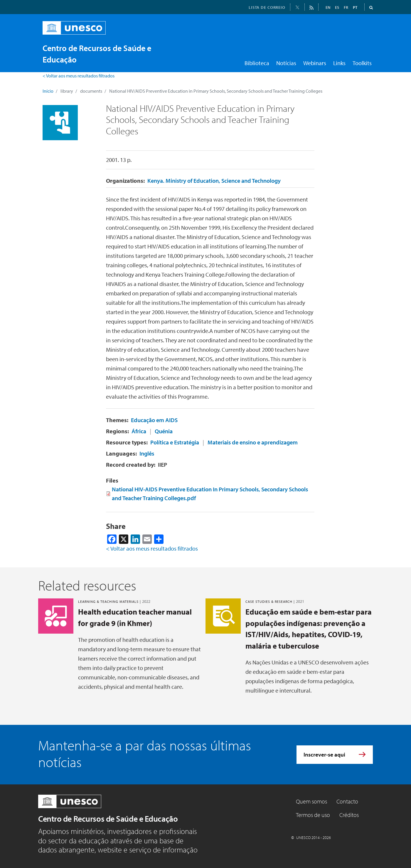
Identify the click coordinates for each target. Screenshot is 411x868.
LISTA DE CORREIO (267, 7)
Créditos (349, 815)
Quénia (164, 431)
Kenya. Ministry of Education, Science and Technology (214, 181)
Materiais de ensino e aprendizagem (253, 442)
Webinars (315, 63)
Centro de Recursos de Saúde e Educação (108, 819)
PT (355, 7)
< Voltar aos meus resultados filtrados (79, 76)
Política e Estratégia (175, 442)
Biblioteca (257, 63)
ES (337, 7)
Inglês (147, 453)
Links (339, 63)
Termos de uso (313, 815)
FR (346, 7)
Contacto (347, 801)
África (139, 431)
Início (48, 91)
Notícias (286, 63)
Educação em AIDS (154, 420)
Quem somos (311, 801)
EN (328, 7)
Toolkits (362, 63)
